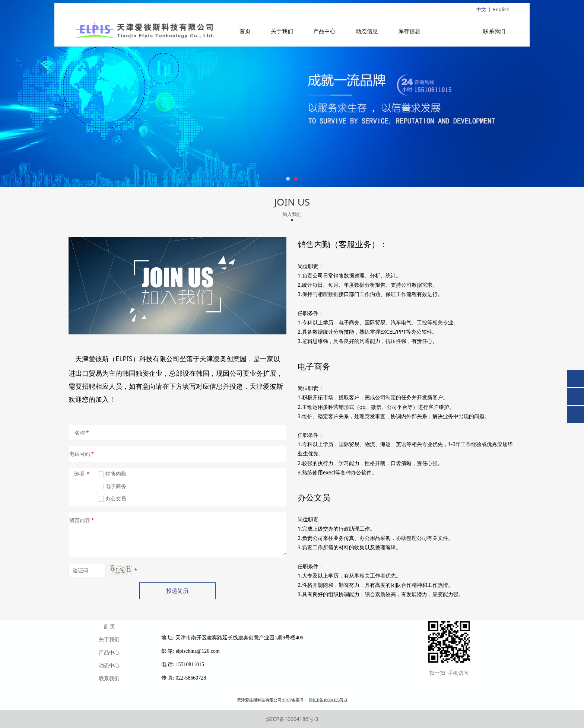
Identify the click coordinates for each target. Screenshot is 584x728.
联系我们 (494, 32)
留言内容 (82, 520)
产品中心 (324, 32)
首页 (245, 32)
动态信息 (367, 32)
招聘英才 (452, 32)
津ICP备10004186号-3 (292, 719)
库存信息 (409, 32)
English (501, 10)
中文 (481, 10)
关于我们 (282, 32)
